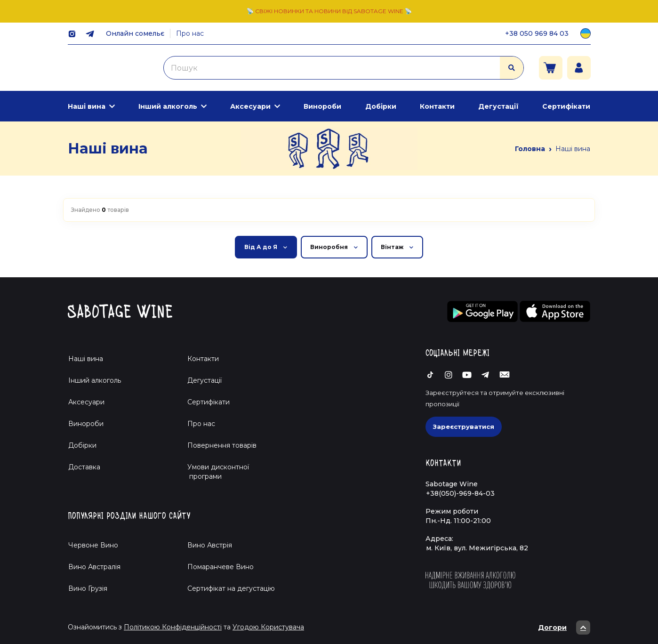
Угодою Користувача (268, 627)
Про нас (190, 33)
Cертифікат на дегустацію (231, 588)
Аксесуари (250, 106)
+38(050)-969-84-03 (460, 493)
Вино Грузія (88, 588)
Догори (564, 628)
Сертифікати (566, 106)
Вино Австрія (210, 545)
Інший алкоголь (168, 106)
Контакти (437, 106)
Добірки (381, 106)
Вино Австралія (94, 567)
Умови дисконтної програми (214, 472)
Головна (530, 149)
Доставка (84, 467)
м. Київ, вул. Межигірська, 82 (477, 548)
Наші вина (87, 106)
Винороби (322, 106)
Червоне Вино (93, 545)
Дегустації (498, 106)
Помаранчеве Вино (221, 567)
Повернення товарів (222, 445)
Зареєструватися (464, 427)
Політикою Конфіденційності (173, 627)
